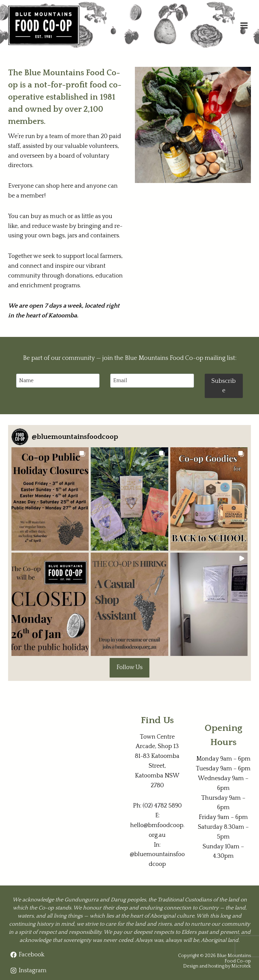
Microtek (241, 966)
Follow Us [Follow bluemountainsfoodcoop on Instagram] (129, 667)
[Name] (58, 380)
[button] (50, 499)
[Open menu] (244, 25)
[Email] (152, 380)
